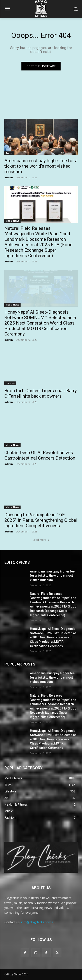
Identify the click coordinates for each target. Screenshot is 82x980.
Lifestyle (10, 383)
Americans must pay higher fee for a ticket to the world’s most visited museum (41, 166)
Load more (41, 540)
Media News (12, 221)
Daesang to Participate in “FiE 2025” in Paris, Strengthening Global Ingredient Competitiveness (41, 520)
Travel (9, 153)
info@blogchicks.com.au (38, 922)
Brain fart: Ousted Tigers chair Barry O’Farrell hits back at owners (41, 393)
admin (9, 177)
